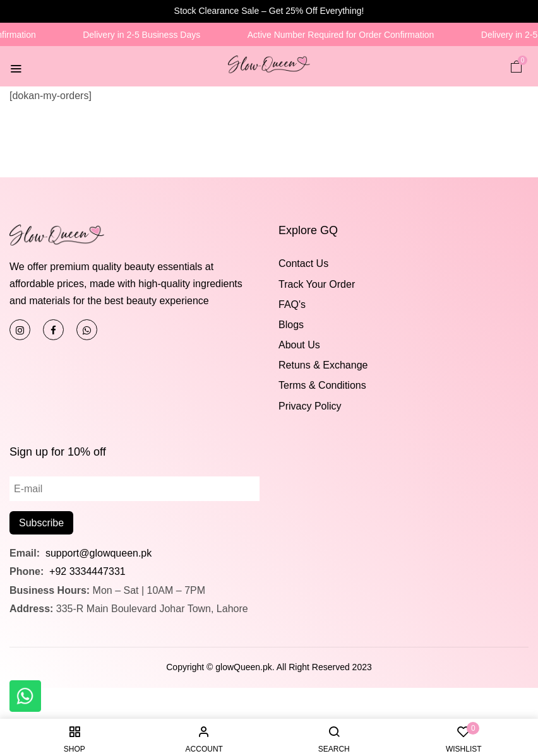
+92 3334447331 (87, 571)
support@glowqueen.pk (97, 553)
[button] (517, 66)
